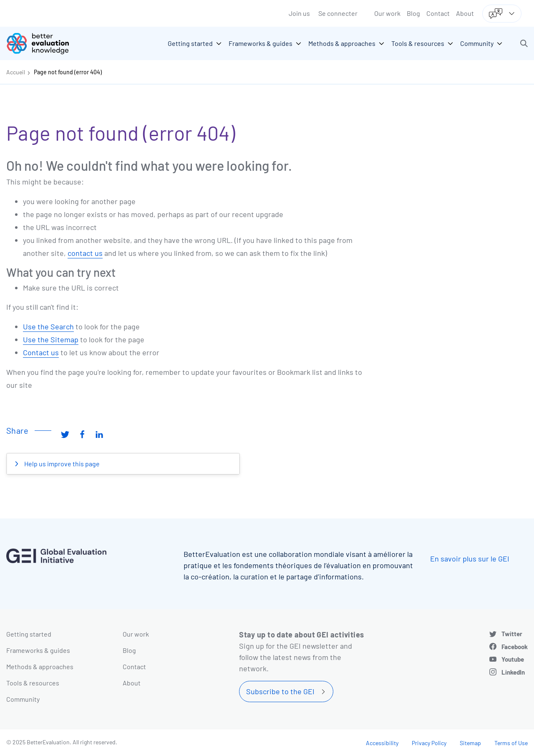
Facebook (515, 647)
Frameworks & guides (38, 650)
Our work (387, 13)
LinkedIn (513, 672)
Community (23, 699)
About (465, 13)
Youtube (513, 659)
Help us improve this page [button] (61, 464)
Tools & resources (33, 683)
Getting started (29, 634)
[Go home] (44, 43)
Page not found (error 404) (68, 72)
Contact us (41, 352)
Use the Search (48, 326)
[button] (524, 43)
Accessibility (382, 743)
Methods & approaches (40, 666)
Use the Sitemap (51, 339)
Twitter (512, 634)
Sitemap (470, 743)
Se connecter (338, 13)
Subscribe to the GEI (280, 691)
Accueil (16, 72)
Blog (413, 13)
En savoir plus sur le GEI (470, 559)
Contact (438, 13)
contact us (85, 253)
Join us (299, 13)
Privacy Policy (429, 743)
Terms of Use (511, 743)
